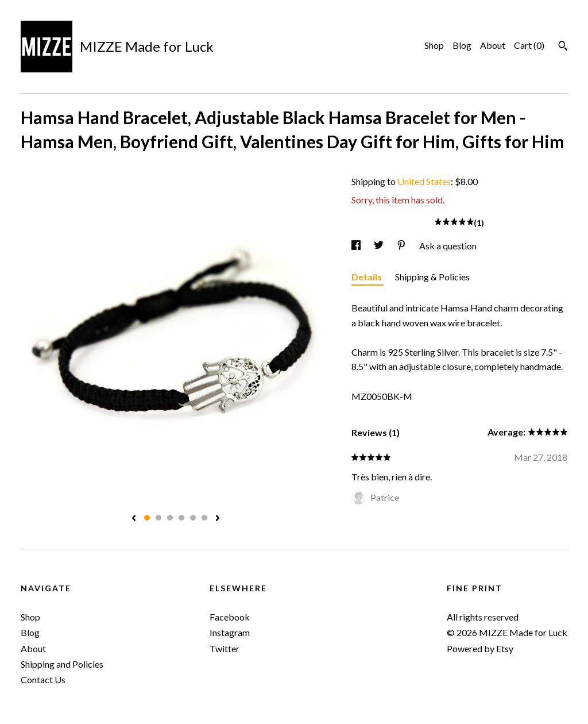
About (493, 45)
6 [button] (204, 518)
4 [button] (181, 518)
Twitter (225, 648)
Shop (434, 45)
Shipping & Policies (432, 277)
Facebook (230, 617)
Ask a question (448, 246)
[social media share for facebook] (357, 246)
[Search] (563, 47)
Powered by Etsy (480, 648)
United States (424, 181)
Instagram (230, 632)
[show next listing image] (218, 519)
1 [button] (147, 518)
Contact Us (43, 679)
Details (367, 277)
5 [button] (193, 518)
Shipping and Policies (62, 664)
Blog (462, 45)
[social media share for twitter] (380, 246)
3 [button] (170, 518)
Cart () (529, 45)
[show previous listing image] (134, 519)
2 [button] (158, 518)
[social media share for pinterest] (402, 246)
